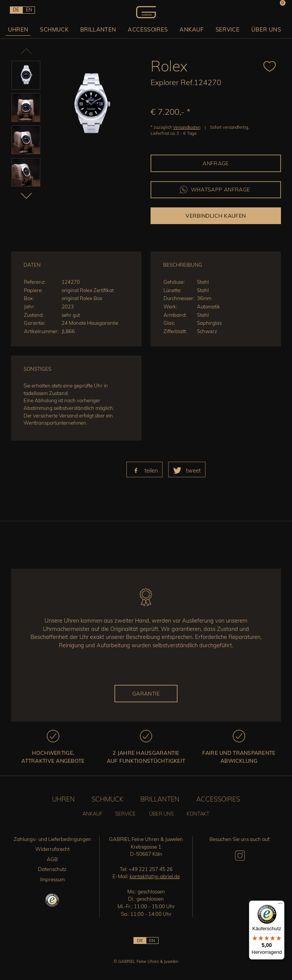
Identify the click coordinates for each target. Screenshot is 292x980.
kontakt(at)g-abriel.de (155, 876)
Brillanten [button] (100, 29)
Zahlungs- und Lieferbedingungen (52, 839)
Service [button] (226, 29)
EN (28, 10)
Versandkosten (187, 127)
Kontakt (198, 814)
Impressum (52, 879)
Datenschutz (52, 869)
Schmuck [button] (57, 29)
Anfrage (216, 163)
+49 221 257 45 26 (151, 869)
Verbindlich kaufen (216, 216)
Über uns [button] (263, 29)
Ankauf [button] (191, 29)
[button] (144, 469)
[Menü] (280, 905)
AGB (52, 859)
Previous (19, 53)
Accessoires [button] (149, 29)
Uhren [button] (21, 29)
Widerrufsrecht (52, 849)
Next (19, 195)
